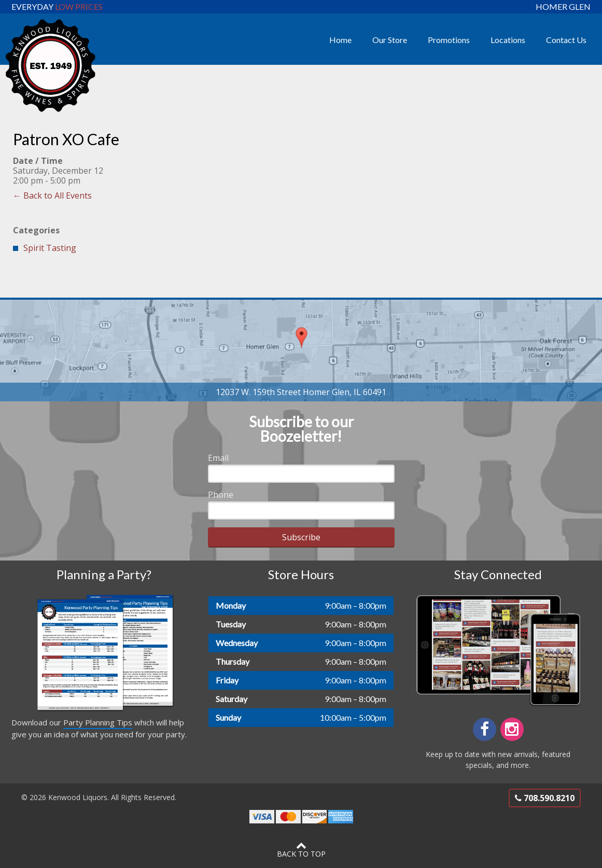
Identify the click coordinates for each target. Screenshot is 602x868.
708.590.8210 (545, 798)
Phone (221, 495)
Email (218, 458)
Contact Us (566, 40)
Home (340, 40)
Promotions (449, 40)
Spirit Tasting (50, 248)
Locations (508, 40)
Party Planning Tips (98, 722)
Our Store (390, 40)
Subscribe (301, 537)
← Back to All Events (52, 195)
